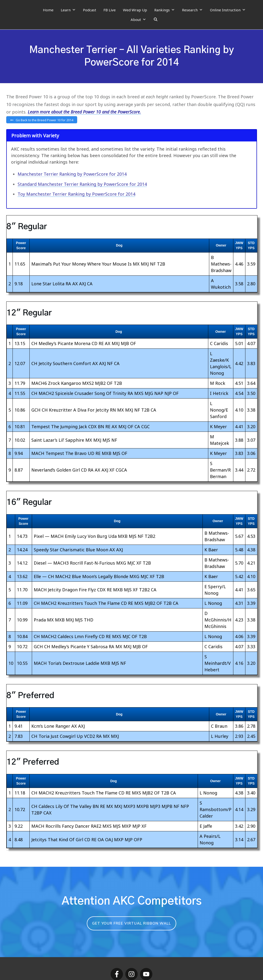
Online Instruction (228, 10)
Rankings (165, 10)
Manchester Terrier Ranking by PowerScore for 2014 (72, 175)
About (138, 20)
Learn (68, 10)
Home (48, 10)
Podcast (90, 10)
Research (192, 10)
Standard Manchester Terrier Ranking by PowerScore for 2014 (82, 185)
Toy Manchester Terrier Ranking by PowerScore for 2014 (76, 195)
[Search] (156, 20)
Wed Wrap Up (135, 10)
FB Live (110, 10)
